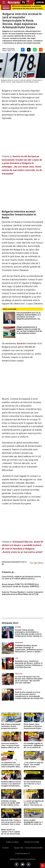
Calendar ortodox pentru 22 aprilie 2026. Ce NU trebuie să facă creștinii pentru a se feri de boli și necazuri (11, 803)
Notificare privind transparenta (22, 859)
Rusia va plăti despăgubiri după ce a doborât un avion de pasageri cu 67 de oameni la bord (33, 822)
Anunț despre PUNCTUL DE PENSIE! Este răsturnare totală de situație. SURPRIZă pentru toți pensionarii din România (20, 585)
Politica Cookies (12, 842)
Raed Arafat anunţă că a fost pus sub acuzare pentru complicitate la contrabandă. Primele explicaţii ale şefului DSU (29, 695)
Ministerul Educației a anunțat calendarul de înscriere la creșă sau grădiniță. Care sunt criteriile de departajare (27, 7)
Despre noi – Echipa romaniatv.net (28, 848)
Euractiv (21, 343)
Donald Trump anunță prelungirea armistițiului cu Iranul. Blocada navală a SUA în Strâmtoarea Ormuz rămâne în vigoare (28, 633)
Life (17, 658)
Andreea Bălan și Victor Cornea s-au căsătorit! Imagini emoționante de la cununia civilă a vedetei (11, 784)
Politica (19, 674)
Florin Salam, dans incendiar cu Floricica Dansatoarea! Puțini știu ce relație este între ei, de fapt (33, 726)
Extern (18, 627)
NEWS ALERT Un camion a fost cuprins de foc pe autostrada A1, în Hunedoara (11, 832)
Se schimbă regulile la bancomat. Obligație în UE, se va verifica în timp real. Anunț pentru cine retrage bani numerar (34, 745)
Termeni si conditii (32, 842)
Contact (6, 848)
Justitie (18, 689)
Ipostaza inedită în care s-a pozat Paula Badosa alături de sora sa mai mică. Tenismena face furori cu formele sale (11, 745)
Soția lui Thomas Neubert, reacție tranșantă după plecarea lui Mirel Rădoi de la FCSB (22, 593)
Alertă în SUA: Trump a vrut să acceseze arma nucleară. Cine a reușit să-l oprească (11, 822)
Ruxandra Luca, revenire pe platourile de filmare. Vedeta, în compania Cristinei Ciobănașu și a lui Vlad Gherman (29, 664)
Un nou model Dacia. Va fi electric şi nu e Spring (33, 784)
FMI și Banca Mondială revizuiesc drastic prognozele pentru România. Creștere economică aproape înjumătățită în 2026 (11, 726)
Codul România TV (22, 853)
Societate (19, 643)
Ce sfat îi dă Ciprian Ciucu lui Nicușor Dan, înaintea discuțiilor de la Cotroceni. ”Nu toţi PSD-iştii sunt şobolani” (29, 680)
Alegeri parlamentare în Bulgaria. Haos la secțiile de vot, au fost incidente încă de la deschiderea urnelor (29, 330)
